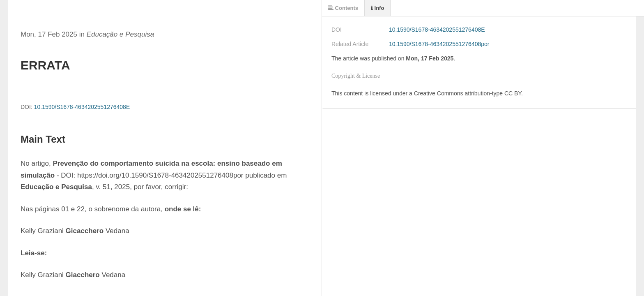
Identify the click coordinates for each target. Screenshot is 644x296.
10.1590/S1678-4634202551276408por (439, 44)
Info (377, 8)
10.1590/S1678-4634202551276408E (82, 107)
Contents (343, 8)
